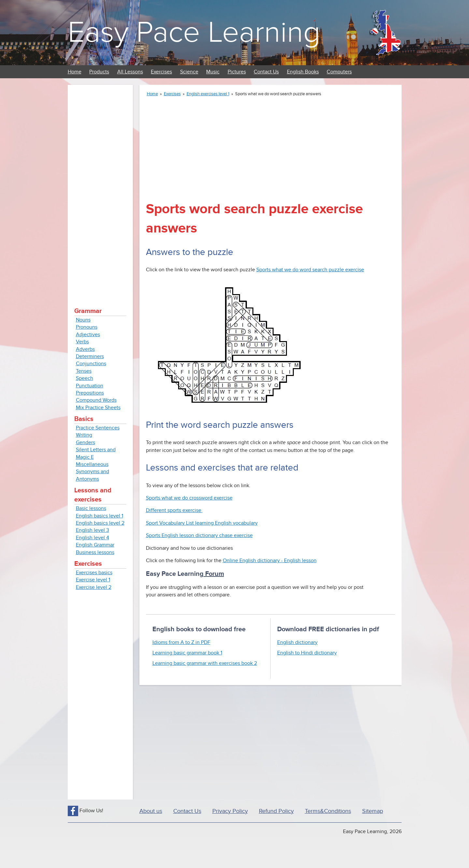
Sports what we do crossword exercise (189, 498)
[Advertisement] (100, 189)
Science (189, 72)
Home (75, 72)
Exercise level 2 (94, 587)
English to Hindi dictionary (307, 653)
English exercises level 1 (208, 94)
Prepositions (90, 393)
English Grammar (95, 545)
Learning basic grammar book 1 (187, 653)
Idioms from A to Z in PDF (181, 642)
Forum (214, 574)
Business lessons (95, 552)
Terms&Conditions (328, 811)
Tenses (84, 371)
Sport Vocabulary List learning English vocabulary (202, 523)
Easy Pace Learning (194, 32)
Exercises (161, 72)
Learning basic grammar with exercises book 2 (205, 663)
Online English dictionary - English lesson (270, 561)
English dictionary (297, 642)
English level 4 (92, 538)
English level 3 (92, 530)
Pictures (237, 72)
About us (151, 811)
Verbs (82, 342)
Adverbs (85, 349)
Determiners (90, 356)
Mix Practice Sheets (98, 408)
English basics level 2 (100, 523)
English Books (303, 72)
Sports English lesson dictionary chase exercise (199, 535)
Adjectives (88, 335)
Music (213, 72)
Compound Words (96, 400)
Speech (85, 378)
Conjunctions (91, 364)
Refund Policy (276, 811)
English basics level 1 (99, 516)
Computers (339, 72)
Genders (85, 442)
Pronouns (87, 327)
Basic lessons (91, 508)
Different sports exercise (174, 510)
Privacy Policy (230, 811)
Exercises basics (94, 573)
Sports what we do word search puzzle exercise (310, 270)
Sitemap (373, 811)
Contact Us (266, 72)
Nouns (83, 320)
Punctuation (90, 386)
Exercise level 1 (93, 580)
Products (99, 72)
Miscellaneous (92, 464)
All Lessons (130, 72)
